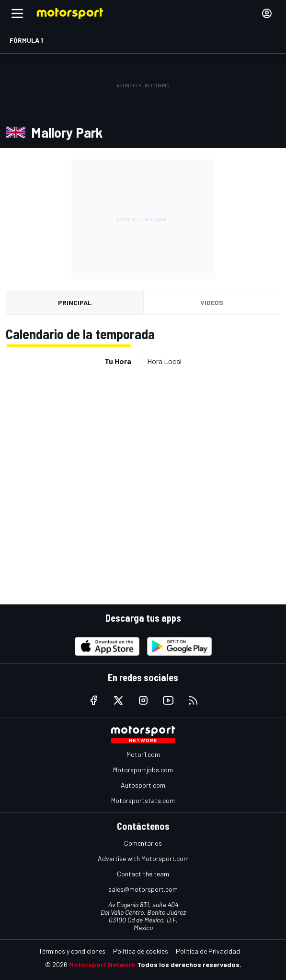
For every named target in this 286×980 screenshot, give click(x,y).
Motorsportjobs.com (143, 770)
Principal (75, 302)
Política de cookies (141, 951)
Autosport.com (143, 785)
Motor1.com (143, 754)
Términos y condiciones (72, 951)
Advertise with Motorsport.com (143, 858)
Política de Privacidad (208, 951)
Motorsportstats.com (143, 800)
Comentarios (143, 843)
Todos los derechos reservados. (189, 964)
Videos (212, 302)
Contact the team (143, 874)
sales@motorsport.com (143, 889)
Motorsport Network (102, 964)
